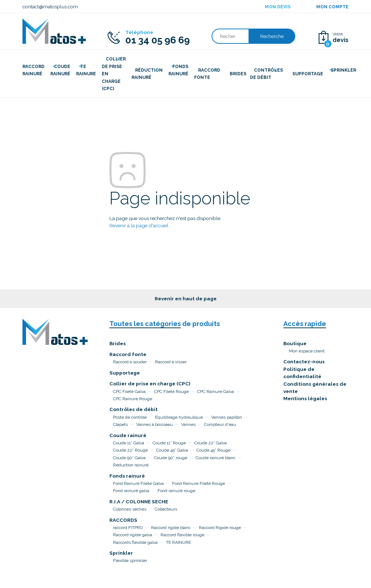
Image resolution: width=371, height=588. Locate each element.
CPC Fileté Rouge (171, 392)
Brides (118, 343)
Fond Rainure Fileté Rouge (199, 483)
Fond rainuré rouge (176, 491)
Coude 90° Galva (129, 458)
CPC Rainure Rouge (133, 399)
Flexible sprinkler (130, 560)
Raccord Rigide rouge (220, 528)
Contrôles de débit (134, 409)
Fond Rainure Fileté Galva (138, 483)
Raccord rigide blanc (171, 528)
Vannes (188, 424)
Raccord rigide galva (133, 535)
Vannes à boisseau (155, 424)
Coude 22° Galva (210, 443)
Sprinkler (121, 553)
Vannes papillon (227, 417)
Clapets (120, 424)
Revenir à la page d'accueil (139, 225)
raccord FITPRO (128, 528)
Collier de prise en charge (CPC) (150, 384)
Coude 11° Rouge (169, 443)
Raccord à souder (130, 362)
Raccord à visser (171, 362)
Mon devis (278, 7)
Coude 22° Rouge (130, 450)
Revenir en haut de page (186, 299)
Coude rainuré (128, 435)
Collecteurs (166, 509)
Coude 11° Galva (129, 443)
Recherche (272, 36)
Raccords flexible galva (135, 542)
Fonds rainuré (127, 476)
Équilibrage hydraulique (179, 417)
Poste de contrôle (130, 417)
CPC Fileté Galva (129, 392)
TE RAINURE (178, 542)
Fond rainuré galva (131, 491)
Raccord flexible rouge (182, 535)
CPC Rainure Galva (216, 392)
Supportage (125, 373)
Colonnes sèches (130, 509)
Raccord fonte (128, 354)
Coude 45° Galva (172, 450)
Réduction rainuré (131, 465)
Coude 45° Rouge (213, 450)
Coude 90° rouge (171, 458)
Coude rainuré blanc (216, 458)
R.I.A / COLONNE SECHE (139, 502)
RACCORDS (123, 520)
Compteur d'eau (220, 424)
